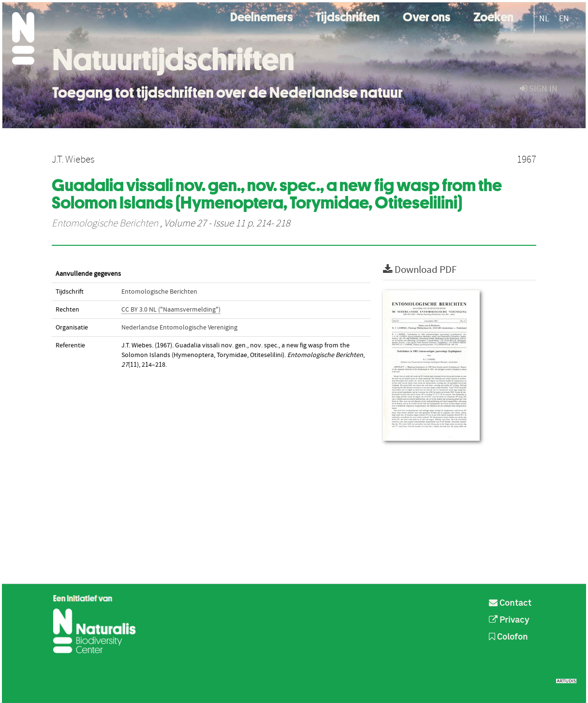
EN (564, 19)
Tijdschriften (348, 16)
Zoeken (493, 16)
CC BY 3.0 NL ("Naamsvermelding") (171, 310)
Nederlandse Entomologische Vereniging (179, 328)
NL (544, 19)
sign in (539, 89)
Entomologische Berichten (105, 224)
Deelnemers (261, 16)
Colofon (508, 637)
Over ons (426, 16)
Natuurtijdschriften (173, 60)
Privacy (509, 620)
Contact (510, 603)
